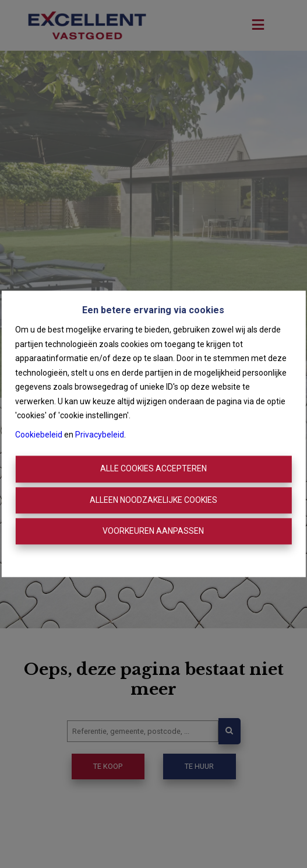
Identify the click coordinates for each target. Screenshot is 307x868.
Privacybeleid (100, 435)
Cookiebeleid (39, 435)
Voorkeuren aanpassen (153, 531)
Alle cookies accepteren (153, 469)
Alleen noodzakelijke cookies (153, 500)
